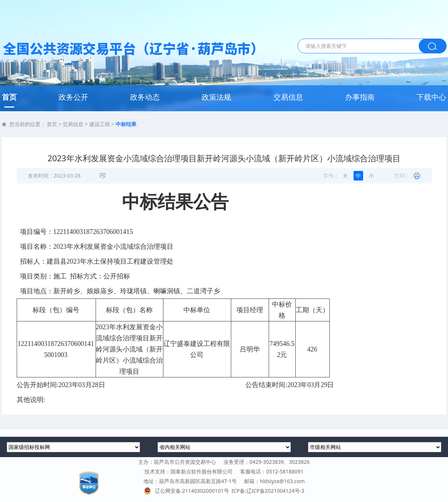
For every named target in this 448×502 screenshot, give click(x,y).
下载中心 (431, 97)
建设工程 (100, 124)
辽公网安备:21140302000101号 (188, 491)
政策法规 (216, 97)
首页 (9, 97)
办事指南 (360, 97)
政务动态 (145, 97)
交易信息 (288, 97)
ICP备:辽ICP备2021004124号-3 (268, 491)
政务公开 (73, 97)
